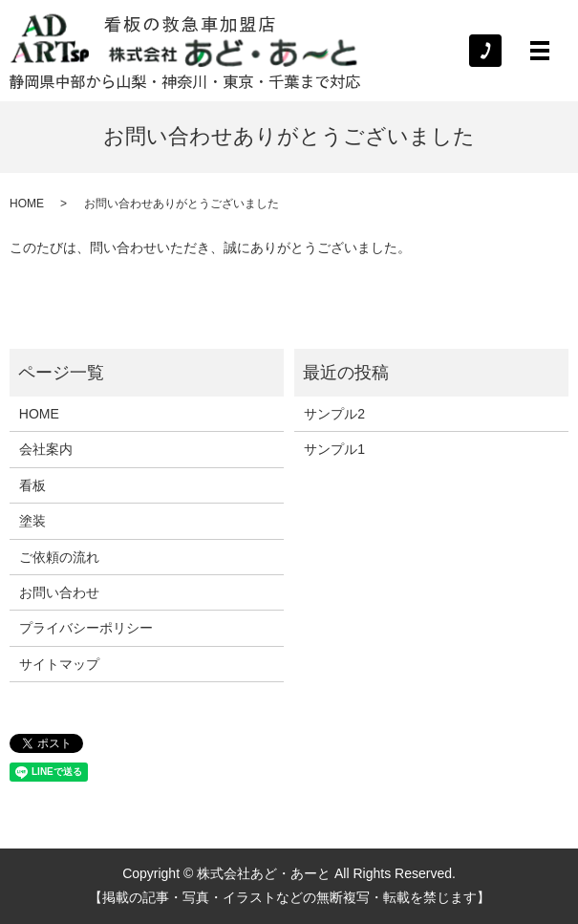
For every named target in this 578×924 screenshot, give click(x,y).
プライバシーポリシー (86, 628)
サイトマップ (59, 664)
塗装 (32, 521)
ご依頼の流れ (59, 557)
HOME (27, 204)
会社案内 (46, 449)
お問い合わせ (59, 592)
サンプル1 (334, 449)
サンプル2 (334, 414)
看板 (32, 485)
